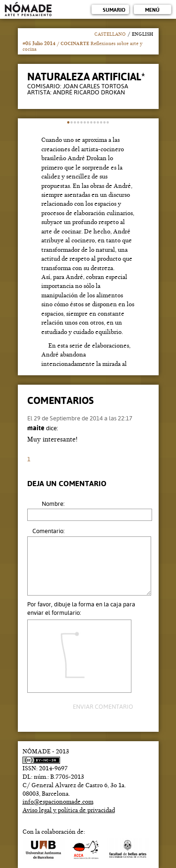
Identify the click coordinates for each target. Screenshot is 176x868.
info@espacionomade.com (58, 802)
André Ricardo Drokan (89, 92)
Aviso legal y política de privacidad (69, 810)
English (142, 34)
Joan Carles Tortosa (96, 86)
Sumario (114, 10)
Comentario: (49, 531)
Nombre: (53, 504)
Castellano (110, 34)
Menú (152, 10)
